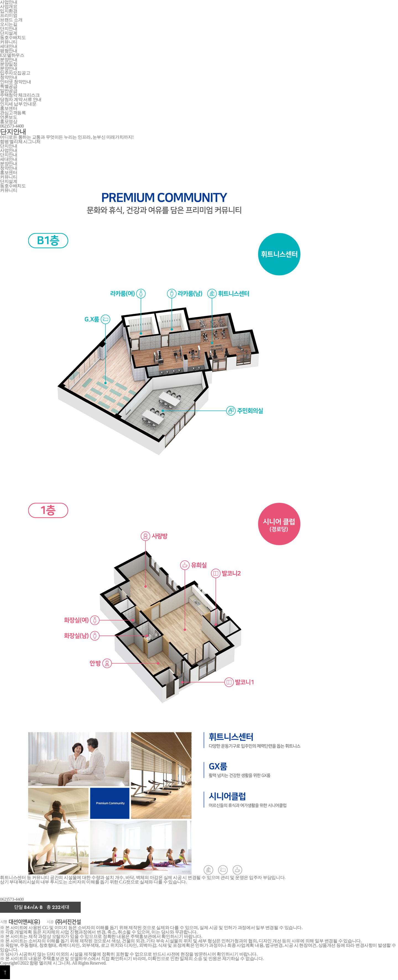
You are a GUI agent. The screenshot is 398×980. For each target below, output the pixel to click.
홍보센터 (9, 173)
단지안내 (9, 146)
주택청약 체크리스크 (20, 95)
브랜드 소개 (11, 20)
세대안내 (9, 159)
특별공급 (9, 86)
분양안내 (9, 68)
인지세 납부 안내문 (18, 104)
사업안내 (9, 150)
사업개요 (9, 7)
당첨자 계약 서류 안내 (21, 99)
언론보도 (9, 117)
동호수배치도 (13, 37)
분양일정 (9, 64)
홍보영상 (9, 122)
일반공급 (9, 91)
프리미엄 (9, 15)
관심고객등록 (13, 113)
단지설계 (9, 33)
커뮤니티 (9, 42)
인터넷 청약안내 (15, 82)
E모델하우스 (12, 55)
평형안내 (9, 51)
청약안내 (9, 168)
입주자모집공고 (15, 73)
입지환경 (9, 11)
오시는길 (9, 24)
